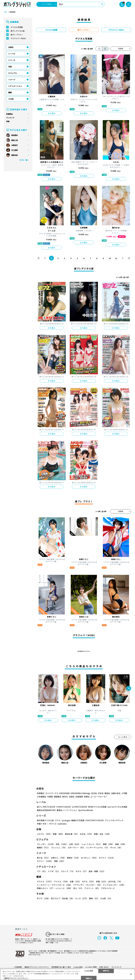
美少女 (43, 858)
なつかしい (89, 858)
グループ (68, 871)
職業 (10, 92)
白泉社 (72, 797)
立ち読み (52, 113)
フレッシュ (59, 847)
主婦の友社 (116, 793)
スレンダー (46, 844)
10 (110, 258)
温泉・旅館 (97, 871)
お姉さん (58, 858)
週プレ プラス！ (17, 35)
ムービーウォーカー (99, 797)
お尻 (75, 844)
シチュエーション (15, 86)
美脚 (108, 844)
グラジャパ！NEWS (18, 38)
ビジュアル (13, 73)
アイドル (61, 881)
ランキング (10, 118)
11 (116, 258)
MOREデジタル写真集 (97, 807)
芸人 (78, 888)
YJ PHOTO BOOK (64, 807)
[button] (129, 688)
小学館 (124, 793)
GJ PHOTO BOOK (79, 807)
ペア (42, 871)
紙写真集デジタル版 (45, 820)
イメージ (12, 80)
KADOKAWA (65, 793)
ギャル (116, 847)
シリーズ (12, 60)
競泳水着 (72, 834)
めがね (86, 834)
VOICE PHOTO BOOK (95, 820)
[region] (67, 974)
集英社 (107, 793)
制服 (58, 834)
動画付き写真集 (78, 820)
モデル (88, 881)
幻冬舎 (101, 793)
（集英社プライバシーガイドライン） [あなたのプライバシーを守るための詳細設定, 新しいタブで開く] (16, 978)
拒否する (106, 970)
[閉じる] (131, 974)
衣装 (10, 67)
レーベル (12, 54)
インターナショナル (98, 847)
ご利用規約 (18, 967)
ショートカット (92, 844)
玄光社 (94, 793)
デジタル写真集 (17, 27)
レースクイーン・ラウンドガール (54, 885)
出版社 (11, 47)
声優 (102, 881)
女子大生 (115, 881)
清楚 (60, 861)
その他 (11, 99)
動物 (94, 898)
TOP (5, 12)
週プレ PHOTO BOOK (46, 807)
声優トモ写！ (42, 824)
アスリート (92, 888)
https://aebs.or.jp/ (34, 954)
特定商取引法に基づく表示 (61, 967)
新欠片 (65, 797)
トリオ (54, 871)
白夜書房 (79, 797)
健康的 (43, 847)
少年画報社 (42, 797)
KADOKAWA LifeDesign (80, 793)
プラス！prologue (63, 820)
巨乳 (62, 844)
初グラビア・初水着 (63, 898)
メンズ (82, 898)
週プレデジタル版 (18, 31)
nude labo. (62, 824)
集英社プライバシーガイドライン (37, 967)
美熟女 (73, 858)
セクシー (45, 861)
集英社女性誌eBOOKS (46, 810)
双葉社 (87, 797)
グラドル (45, 881)
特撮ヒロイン (46, 888)
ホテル (82, 871)
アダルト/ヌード (108, 888)
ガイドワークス (52, 793)
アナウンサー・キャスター (87, 885)
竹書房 (50, 797)
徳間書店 (58, 797)
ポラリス (53, 824)
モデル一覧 (23, 160)
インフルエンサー (114, 885)
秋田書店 (41, 793)
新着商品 (9, 114)
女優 (75, 881)
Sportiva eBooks (86, 810)
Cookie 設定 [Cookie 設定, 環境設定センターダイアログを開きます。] (89, 970)
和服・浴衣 (102, 834)
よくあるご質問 (91, 967)
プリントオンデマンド (114, 820)
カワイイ (107, 858)
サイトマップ (116, 967)
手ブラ (43, 898)
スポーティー (76, 847)
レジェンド (64, 888)
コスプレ (44, 834)
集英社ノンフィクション (67, 810)
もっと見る (123, 737)
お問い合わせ (104, 967)
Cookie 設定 (78, 967)
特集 (8, 121)
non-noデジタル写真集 (117, 807)
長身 (121, 844)
